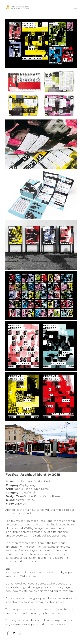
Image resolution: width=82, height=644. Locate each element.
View (23, 504)
